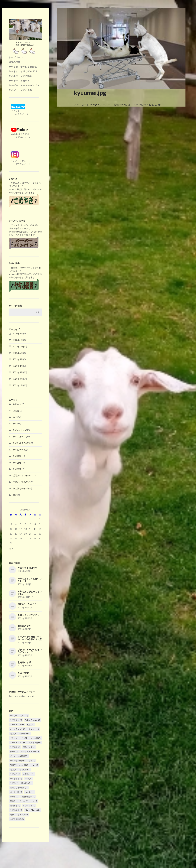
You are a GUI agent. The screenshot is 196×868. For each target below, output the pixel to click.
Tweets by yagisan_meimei (21, 696)
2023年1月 (18, 340)
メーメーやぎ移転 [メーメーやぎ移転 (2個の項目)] (19, 756)
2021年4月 (18, 366)
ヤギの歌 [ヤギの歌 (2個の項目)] (25, 770)
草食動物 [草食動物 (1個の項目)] (26, 783)
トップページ (16, 57)
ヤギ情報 (17, 456)
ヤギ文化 (17, 463)
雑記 (15, 495)
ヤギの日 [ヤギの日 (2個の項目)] (15, 774)
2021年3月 (18, 372)
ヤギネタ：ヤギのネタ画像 (23, 67)
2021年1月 (18, 385)
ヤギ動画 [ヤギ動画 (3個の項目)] (15, 747)
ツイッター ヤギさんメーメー (20, 111)
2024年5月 (18, 334)
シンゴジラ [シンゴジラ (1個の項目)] (29, 806)
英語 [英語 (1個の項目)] (13, 801)
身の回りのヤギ (20, 488)
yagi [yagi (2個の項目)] (35, 765)
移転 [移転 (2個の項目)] (32, 761)
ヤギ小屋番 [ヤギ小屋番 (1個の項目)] (16, 810)
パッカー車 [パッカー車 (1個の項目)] (16, 792)
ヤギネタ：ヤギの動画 (20, 76)
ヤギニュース (19, 437)
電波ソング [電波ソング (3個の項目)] (29, 747)
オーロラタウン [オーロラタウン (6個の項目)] (18, 729)
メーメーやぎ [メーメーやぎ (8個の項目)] (17, 725)
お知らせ (17, 404)
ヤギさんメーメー (100, 105)
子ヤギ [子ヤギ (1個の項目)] (14, 797)
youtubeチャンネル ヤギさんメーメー (21, 134)
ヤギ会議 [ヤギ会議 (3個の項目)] (36, 738)
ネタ (15, 417)
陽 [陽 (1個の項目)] (12, 815)
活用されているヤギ (22, 475)
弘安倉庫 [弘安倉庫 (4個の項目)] (25, 734)
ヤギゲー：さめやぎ (19, 81)
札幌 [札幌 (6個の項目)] (30, 725)
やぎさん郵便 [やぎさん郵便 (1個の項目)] (17, 819)
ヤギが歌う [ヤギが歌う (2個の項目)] (16, 779)
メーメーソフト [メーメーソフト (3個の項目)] (18, 743)
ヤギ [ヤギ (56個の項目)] (14, 715)
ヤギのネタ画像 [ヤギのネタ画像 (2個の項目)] (18, 761)
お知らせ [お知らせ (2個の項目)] (28, 774)
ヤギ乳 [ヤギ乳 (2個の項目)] (14, 783)
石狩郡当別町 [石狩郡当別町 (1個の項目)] (28, 797)
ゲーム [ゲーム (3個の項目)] (14, 752)
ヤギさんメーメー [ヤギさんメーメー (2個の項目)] (30, 752)
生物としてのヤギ (21, 482)
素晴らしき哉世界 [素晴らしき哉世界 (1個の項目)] (19, 788)
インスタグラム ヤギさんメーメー (21, 161)
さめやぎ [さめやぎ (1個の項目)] (23, 815)
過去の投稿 (15, 62)
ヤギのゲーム (19, 450)
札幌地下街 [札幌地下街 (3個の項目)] (35, 743)
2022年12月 (18, 347)
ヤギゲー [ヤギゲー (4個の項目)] (34, 729)
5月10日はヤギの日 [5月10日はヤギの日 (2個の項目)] (19, 765)
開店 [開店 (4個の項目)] (13, 734)
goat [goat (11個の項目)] (24, 715)
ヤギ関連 (17, 469)
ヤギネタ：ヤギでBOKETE (23, 71)
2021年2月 (18, 379)
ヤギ (15, 424)
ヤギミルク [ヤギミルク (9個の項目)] (16, 720)
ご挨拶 (16, 411)
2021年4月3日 (122, 105)
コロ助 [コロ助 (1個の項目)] (29, 792)
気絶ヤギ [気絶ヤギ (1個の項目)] (15, 806)
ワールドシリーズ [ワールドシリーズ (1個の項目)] (28, 801)
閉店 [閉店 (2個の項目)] (13, 770)
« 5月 (11, 549)
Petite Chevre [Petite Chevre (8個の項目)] (32, 720)
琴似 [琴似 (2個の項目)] (28, 779)
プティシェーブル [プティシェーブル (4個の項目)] (19, 738)
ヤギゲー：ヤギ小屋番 (20, 90)
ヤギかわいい (19, 430)
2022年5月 (18, 353)
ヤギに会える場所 (21, 443)
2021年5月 (18, 359)
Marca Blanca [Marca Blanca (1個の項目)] (32, 810)
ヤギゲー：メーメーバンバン (24, 85)
